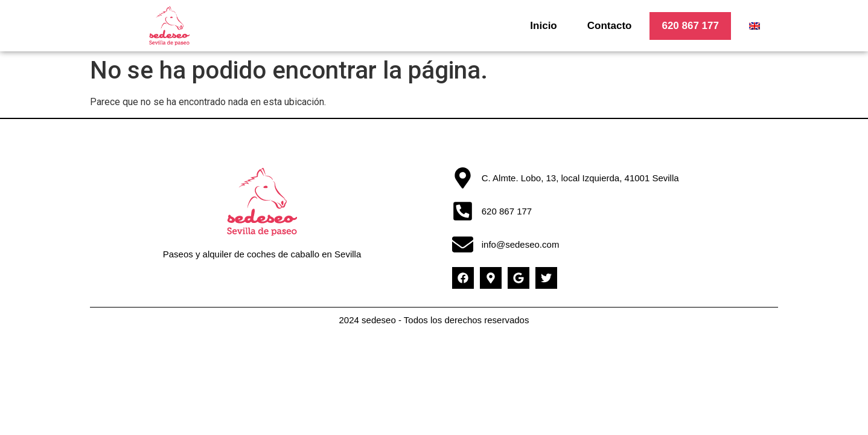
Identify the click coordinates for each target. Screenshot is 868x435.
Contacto (610, 26)
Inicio (543, 26)
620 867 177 (690, 26)
